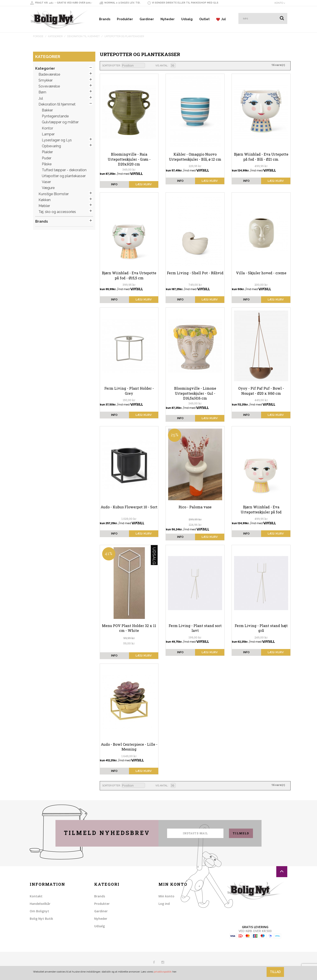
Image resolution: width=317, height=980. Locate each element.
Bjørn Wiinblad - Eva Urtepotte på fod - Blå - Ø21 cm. (261, 157)
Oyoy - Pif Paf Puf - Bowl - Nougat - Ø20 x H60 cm (261, 391)
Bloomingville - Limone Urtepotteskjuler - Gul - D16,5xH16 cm (195, 393)
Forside (38, 36)
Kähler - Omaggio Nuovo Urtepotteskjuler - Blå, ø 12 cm (195, 157)
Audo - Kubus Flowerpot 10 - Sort (129, 507)
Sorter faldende (149, 66)
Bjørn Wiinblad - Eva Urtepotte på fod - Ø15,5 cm (129, 275)
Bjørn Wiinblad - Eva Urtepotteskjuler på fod (261, 509)
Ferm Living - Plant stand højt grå (261, 628)
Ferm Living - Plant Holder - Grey (129, 391)
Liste (186, 65)
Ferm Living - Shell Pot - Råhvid (195, 273)
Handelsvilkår (40, 904)
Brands (105, 19)
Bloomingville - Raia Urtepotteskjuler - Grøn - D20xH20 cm (129, 159)
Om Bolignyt (39, 911)
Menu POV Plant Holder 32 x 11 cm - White (129, 628)
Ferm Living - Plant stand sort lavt (195, 628)
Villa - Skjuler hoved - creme (261, 273)
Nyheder (168, 19)
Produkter (125, 19)
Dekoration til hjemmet (83, 36)
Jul (221, 19)
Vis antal (162, 66)
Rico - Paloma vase (195, 507)
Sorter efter (111, 66)
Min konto (166, 896)
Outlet (204, 19)
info (114, 184)
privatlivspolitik (163, 972)
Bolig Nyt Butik (41, 919)
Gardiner (147, 19)
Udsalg (187, 19)
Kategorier (55, 36)
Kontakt (36, 896)
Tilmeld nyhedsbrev (107, 833)
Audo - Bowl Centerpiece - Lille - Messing (129, 747)
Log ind (164, 904)
